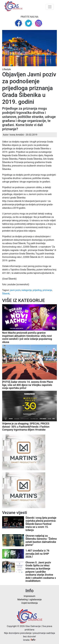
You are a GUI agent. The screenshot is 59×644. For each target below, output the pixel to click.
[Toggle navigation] (50, 7)
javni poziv (15, 290)
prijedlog (37, 290)
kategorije (27, 290)
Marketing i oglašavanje (29, 600)
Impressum (29, 596)
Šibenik (6, 294)
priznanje (47, 290)
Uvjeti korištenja (29, 603)
